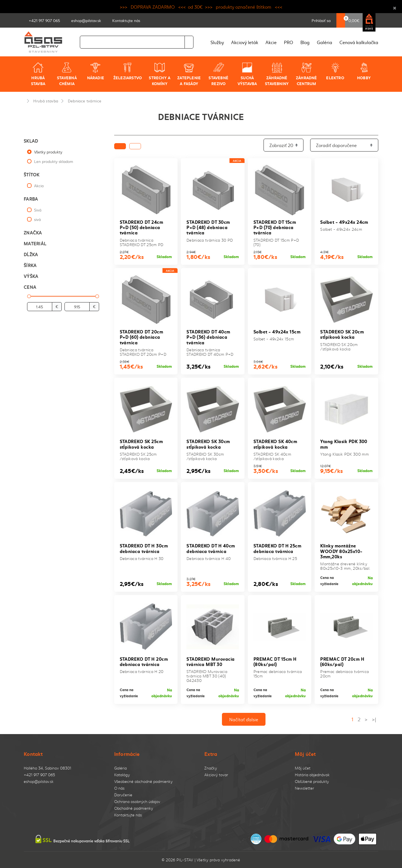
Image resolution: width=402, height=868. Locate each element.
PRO (289, 42)
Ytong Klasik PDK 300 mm (344, 444)
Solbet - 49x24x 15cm (277, 331)
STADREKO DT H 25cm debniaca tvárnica (277, 548)
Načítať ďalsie (244, 719)
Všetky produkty (48, 152)
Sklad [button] (31, 140)
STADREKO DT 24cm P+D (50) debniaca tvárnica (142, 227)
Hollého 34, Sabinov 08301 (47, 768)
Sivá (38, 210)
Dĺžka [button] (31, 254)
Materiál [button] (35, 243)
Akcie (271, 42)
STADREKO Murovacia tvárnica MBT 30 (211, 661)
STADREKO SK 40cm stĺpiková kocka (275, 444)
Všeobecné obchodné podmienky (143, 781)
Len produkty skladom (54, 161)
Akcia (39, 186)
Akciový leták (245, 42)
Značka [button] (33, 232)
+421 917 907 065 (39, 775)
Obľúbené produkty (312, 781)
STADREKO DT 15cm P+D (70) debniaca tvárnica (275, 227)
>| (374, 719)
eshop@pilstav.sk (39, 781)
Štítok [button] (32, 174)
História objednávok (312, 775)
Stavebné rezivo (218, 74)
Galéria (325, 42)
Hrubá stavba (38, 74)
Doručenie (123, 795)
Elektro (335, 71)
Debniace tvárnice (85, 101)
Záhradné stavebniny (277, 74)
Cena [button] (30, 287)
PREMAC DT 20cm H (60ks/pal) (342, 661)
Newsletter (304, 788)
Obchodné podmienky (134, 808)
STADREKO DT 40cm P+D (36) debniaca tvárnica (208, 337)
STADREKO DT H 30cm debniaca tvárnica (144, 548)
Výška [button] (31, 276)
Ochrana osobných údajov (137, 801)
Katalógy (122, 775)
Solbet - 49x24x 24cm (344, 222)
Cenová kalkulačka (359, 42)
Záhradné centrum (307, 74)
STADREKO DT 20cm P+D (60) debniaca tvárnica (142, 337)
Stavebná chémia (67, 74)
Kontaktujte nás (128, 815)
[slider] (29, 296)
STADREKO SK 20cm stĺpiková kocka (342, 334)
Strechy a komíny (160, 74)
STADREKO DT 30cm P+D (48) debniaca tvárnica (208, 227)
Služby (217, 42)
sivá (37, 219)
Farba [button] (31, 199)
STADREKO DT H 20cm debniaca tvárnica (144, 661)
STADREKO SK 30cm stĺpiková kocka (208, 444)
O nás (119, 788)
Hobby (364, 71)
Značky (211, 768)
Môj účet (303, 768)
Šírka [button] (30, 265)
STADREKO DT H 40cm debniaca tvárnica (211, 548)
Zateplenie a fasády (189, 74)
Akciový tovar (216, 775)
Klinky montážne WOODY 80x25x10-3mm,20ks (341, 551)
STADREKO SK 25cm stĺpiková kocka (141, 444)
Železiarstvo (128, 71)
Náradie (96, 71)
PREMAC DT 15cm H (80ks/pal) (275, 661)
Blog (305, 42)
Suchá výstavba (247, 74)
